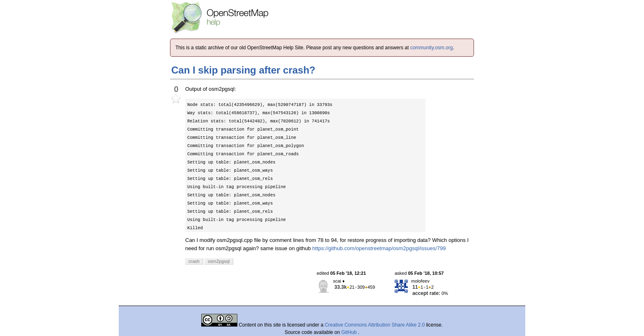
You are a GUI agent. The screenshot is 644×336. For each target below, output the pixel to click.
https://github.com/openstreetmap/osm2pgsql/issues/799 (379, 248)
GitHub (350, 332)
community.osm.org (432, 48)
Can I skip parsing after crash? (243, 70)
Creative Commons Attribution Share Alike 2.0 (375, 325)
